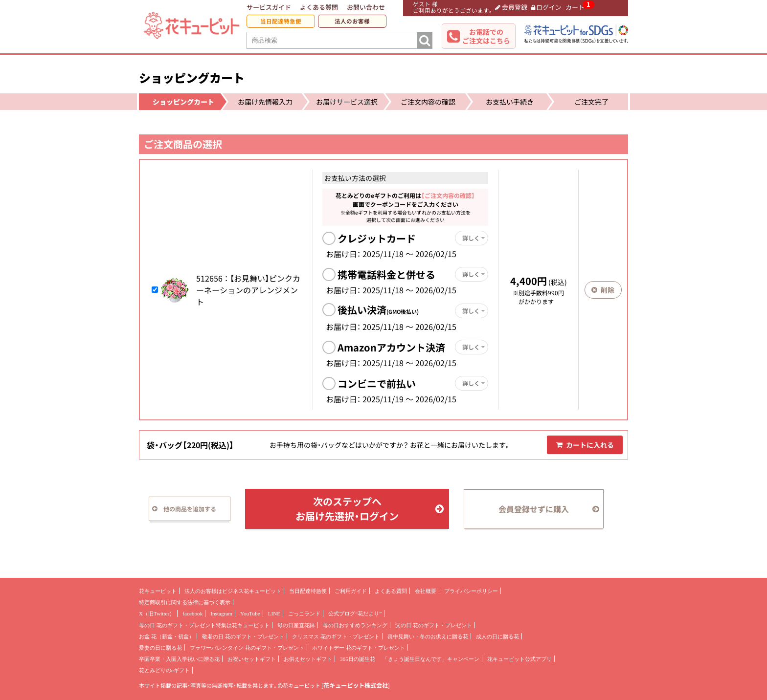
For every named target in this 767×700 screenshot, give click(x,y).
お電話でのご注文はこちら (486, 36)
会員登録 (511, 7)
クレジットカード (377, 238)
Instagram (221, 613)
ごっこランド (304, 613)
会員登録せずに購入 (549, 509)
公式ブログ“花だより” (355, 613)
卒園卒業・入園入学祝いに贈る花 (179, 659)
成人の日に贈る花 (497, 636)
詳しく (474, 238)
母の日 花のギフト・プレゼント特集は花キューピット (204, 625)
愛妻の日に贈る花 (160, 648)
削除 (603, 290)
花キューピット (158, 591)
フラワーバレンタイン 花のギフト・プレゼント (247, 648)
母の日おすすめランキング (355, 625)
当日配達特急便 (281, 21)
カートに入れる (585, 445)
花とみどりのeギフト (164, 670)
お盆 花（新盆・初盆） (167, 636)
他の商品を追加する (184, 509)
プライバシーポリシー (471, 591)
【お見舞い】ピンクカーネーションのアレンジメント (248, 290)
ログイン (547, 7)
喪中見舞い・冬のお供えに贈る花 (428, 636)
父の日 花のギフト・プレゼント (434, 625)
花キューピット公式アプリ (519, 659)
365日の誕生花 (358, 659)
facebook (192, 613)
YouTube (250, 613)
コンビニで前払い (377, 383)
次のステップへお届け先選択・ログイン (370, 509)
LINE (274, 613)
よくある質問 (319, 7)
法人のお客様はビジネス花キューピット (233, 591)
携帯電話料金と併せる (386, 274)
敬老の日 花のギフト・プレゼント (243, 636)
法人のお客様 (352, 21)
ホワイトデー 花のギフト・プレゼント (359, 648)
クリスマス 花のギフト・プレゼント (336, 636)
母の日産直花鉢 (296, 625)
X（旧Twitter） (157, 613)
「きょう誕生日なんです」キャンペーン (431, 659)
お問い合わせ (366, 7)
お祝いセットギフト (252, 659)
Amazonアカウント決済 (391, 347)
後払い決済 (378, 310)
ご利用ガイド (351, 591)
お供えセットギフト (308, 659)
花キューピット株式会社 (356, 685)
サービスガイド (269, 7)
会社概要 (426, 591)
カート (575, 7)
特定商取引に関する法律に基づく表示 (185, 602)
